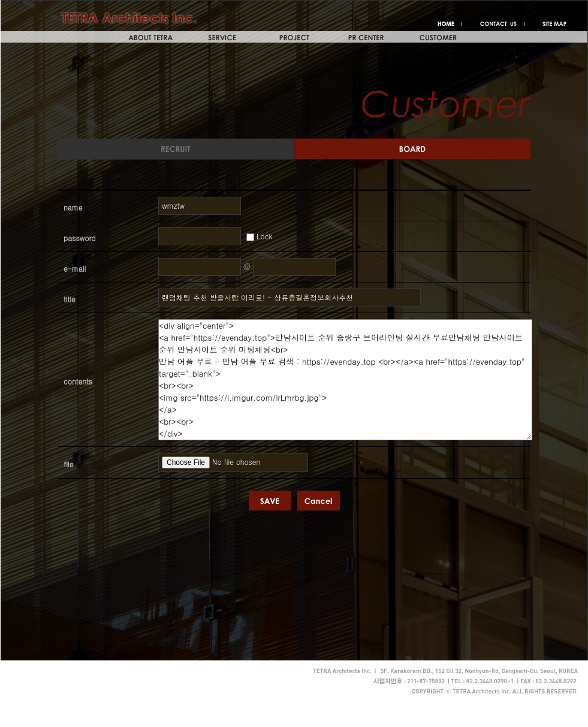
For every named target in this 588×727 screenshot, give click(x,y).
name (73, 207)
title (70, 299)
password (80, 238)
